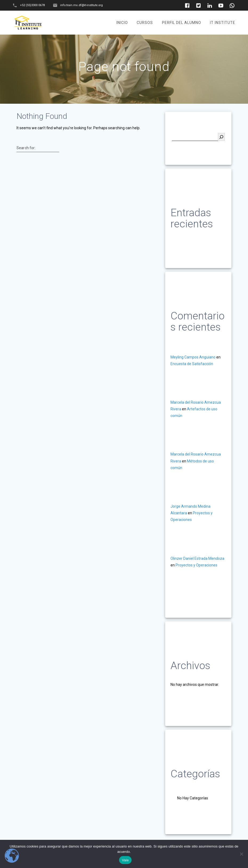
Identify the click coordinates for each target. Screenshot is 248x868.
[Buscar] (221, 137)
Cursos (145, 23)
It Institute (223, 23)
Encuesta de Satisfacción (192, 364)
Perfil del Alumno (182, 23)
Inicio (122, 23)
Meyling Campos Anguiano (193, 357)
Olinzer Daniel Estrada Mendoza (197, 558)
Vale (125, 860)
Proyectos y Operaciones (196, 565)
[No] (241, 854)
